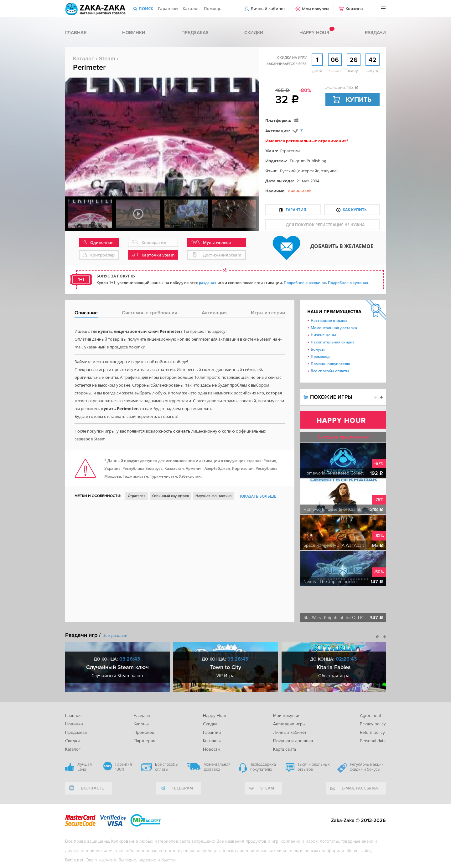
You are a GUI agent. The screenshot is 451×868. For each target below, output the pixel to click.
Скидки (254, 33)
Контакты (212, 741)
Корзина (354, 8)
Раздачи (375, 33)
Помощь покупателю (330, 364)
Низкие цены (323, 335)
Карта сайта (285, 749)
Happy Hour (215, 716)
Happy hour (314, 33)
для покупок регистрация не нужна (325, 225)
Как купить (355, 210)
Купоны (141, 724)
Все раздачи (115, 635)
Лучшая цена (85, 767)
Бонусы (318, 349)
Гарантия (296, 210)
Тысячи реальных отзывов (314, 767)
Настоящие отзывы (329, 320)
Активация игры (289, 724)
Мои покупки (315, 9)
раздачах (208, 283)
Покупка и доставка (293, 741)
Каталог (191, 8)
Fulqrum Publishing (308, 161)
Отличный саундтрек (171, 496)
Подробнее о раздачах (305, 283)
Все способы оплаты (330, 371)
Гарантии (168, 8)
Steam (107, 58)
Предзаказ (195, 33)
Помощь (213, 8)
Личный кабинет (268, 8)
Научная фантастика (213, 496)
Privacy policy (373, 724)
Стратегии (290, 151)
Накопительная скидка (333, 342)
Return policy (372, 732)
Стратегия (137, 496)
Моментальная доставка (334, 328)
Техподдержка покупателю (263, 767)
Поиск (146, 8)
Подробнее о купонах (348, 283)
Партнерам (145, 741)
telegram (182, 788)
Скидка (210, 724)
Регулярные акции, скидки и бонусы (367, 767)
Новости (211, 749)
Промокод (320, 356)
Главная (76, 33)
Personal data (373, 741)
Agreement (371, 716)
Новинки (134, 33)
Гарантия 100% (124, 767)
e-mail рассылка (360, 788)
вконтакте (92, 788)
